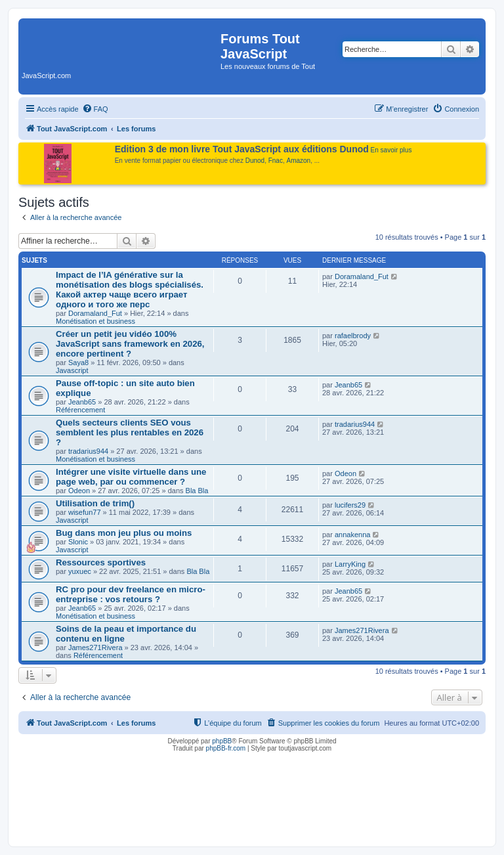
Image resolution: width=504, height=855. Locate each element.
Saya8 (78, 362)
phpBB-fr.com (226, 748)
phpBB (222, 741)
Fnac (276, 161)
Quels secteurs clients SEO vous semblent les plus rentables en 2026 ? (130, 432)
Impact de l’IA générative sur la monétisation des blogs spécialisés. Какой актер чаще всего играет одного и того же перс (130, 290)
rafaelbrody (353, 336)
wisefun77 (85, 512)
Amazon (299, 161)
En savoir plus (391, 150)
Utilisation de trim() (95, 503)
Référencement (80, 410)
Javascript (72, 370)
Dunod (255, 161)
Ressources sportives (101, 562)
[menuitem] (95, 109)
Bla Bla (197, 491)
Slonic (78, 542)
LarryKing (350, 564)
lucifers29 (350, 505)
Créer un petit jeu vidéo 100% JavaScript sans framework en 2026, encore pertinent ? (130, 344)
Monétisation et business (95, 321)
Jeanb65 (82, 402)
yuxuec (80, 571)
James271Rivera (95, 647)
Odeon (79, 491)
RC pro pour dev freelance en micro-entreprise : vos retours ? (131, 594)
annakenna (352, 535)
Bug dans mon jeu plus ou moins (124, 533)
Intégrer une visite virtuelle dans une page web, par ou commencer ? (131, 477)
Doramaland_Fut (95, 313)
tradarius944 (88, 451)
